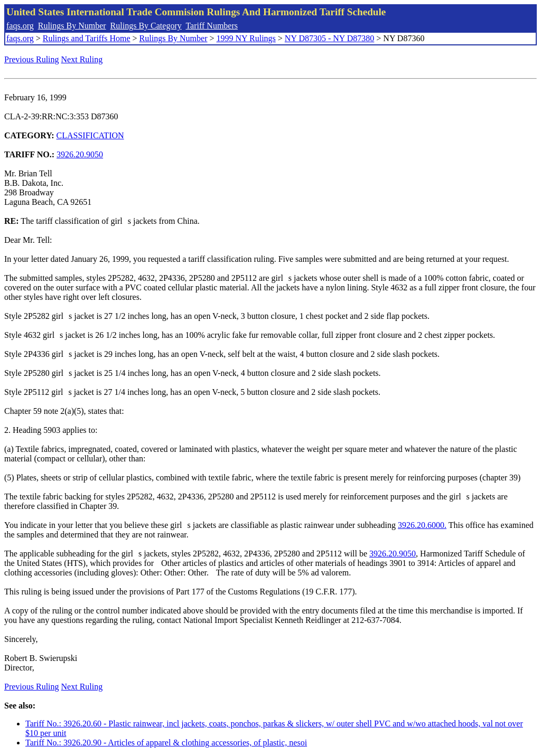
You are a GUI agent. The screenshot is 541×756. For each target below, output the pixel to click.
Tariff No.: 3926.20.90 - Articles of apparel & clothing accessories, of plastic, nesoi (166, 743)
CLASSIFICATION (90, 135)
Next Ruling (82, 59)
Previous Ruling (32, 59)
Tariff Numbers (212, 26)
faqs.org (20, 26)
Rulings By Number (72, 26)
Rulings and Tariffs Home (87, 38)
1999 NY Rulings (246, 38)
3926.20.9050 (80, 154)
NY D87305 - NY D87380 (329, 38)
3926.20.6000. (422, 525)
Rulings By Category (146, 26)
